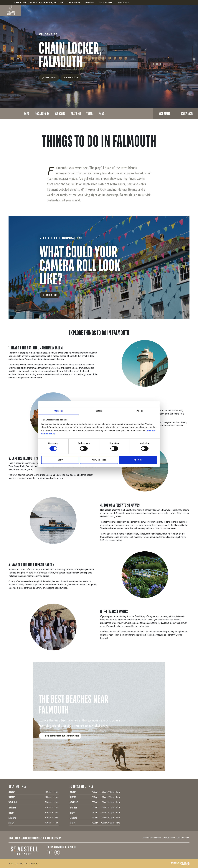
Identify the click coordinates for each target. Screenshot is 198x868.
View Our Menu (106, 3)
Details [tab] (99, 411)
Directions (90, 3)
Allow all (138, 460)
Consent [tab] (58, 411)
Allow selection (99, 460)
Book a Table (72, 78)
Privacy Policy (169, 838)
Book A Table (123, 3)
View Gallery (51, 78)
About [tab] (140, 411)
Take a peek (51, 295)
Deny (60, 460)
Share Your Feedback (152, 838)
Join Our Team (183, 838)
